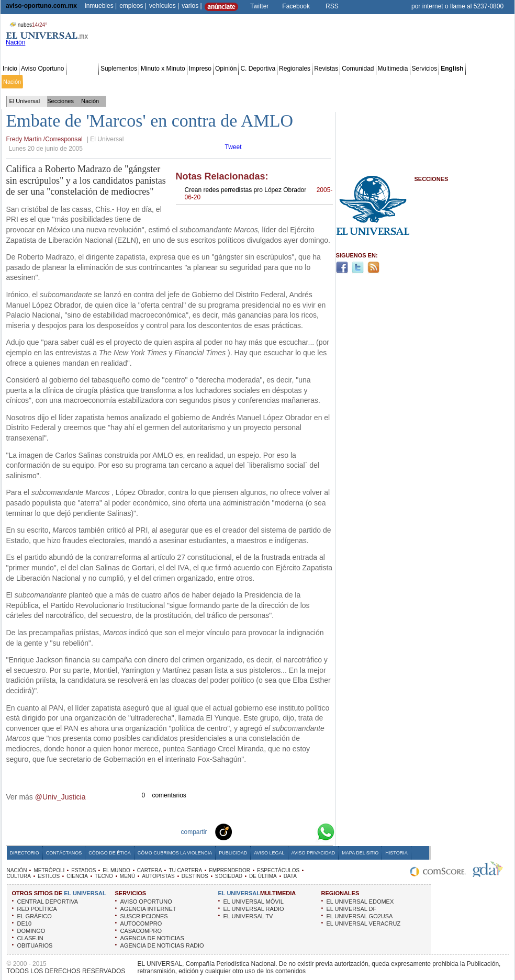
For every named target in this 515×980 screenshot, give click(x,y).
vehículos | (164, 6)
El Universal (25, 101)
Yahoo (290, 831)
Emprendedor (234, 82)
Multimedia (393, 69)
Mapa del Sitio (360, 853)
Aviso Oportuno (43, 69)
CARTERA (150, 870)
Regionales (295, 69)
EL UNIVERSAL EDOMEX (360, 902)
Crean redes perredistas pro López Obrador (259, 194)
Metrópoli (36, 82)
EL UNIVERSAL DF (352, 909)
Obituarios (440, 82)
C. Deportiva (258, 69)
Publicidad (470, 82)
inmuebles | (101, 6)
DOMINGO (31, 931)
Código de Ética (110, 853)
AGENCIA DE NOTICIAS (152, 938)
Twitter (259, 6)
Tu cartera (200, 82)
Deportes (348, 82)
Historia (396, 853)
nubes (27, 25)
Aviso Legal (269, 853)
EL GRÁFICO (35, 916)
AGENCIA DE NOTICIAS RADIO (162, 945)
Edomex (63, 82)
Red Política (92, 82)
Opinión (226, 69)
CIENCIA (77, 876)
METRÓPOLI (49, 870)
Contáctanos (64, 853)
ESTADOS (83, 870)
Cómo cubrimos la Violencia (175, 853)
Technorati (240, 831)
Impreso (200, 69)
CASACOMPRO (141, 931)
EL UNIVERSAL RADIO (254, 909)
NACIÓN (17, 870)
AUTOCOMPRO (141, 923)
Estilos (323, 82)
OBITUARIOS (35, 945)
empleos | (133, 6)
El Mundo (148, 82)
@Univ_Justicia (60, 797)
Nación (12, 82)
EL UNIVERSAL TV (248, 916)
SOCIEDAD (229, 876)
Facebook (296, 6)
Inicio (10, 69)
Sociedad (411, 82)
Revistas (326, 69)
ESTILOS (49, 876)
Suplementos (119, 69)
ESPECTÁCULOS (278, 870)
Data (493, 82)
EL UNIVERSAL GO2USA (360, 916)
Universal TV (379, 82)
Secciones (82, 69)
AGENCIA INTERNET (148, 909)
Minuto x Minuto (163, 69)
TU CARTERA (185, 870)
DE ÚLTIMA (263, 876)
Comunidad (358, 69)
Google (307, 831)
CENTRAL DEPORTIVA (48, 902)
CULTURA (19, 876)
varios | (192, 6)
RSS (332, 6)
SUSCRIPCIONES (144, 916)
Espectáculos (272, 82)
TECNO (104, 876)
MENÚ (127, 876)
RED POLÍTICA (37, 909)
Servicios (425, 69)
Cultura (302, 82)
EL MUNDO (116, 870)
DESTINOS (195, 876)
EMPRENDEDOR (229, 870)
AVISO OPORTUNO (146, 902)
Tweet (233, 147)
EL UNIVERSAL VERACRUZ (364, 923)
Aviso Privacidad (314, 853)
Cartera (173, 82)
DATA (290, 876)
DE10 (25, 923)
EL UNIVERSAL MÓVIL (254, 902)
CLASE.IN (30, 938)
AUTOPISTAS (158, 876)
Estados (122, 82)
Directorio (25, 853)
